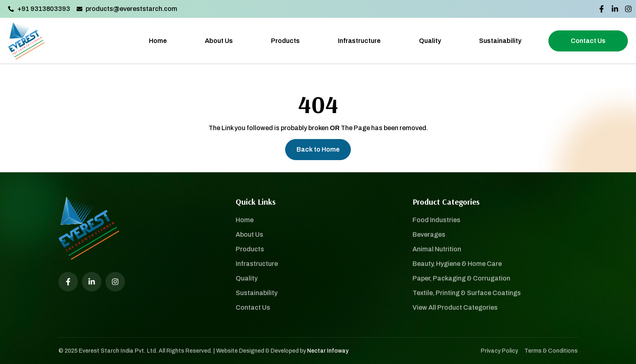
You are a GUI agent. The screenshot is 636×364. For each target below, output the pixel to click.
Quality (430, 41)
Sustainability (500, 41)
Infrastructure (359, 41)
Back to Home (318, 149)
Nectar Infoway (328, 351)
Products (285, 41)
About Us (219, 41)
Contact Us (588, 41)
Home (158, 41)
